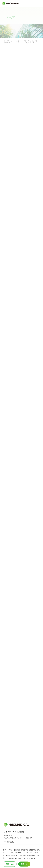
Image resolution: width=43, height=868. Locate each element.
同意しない (10, 864)
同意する (24, 864)
